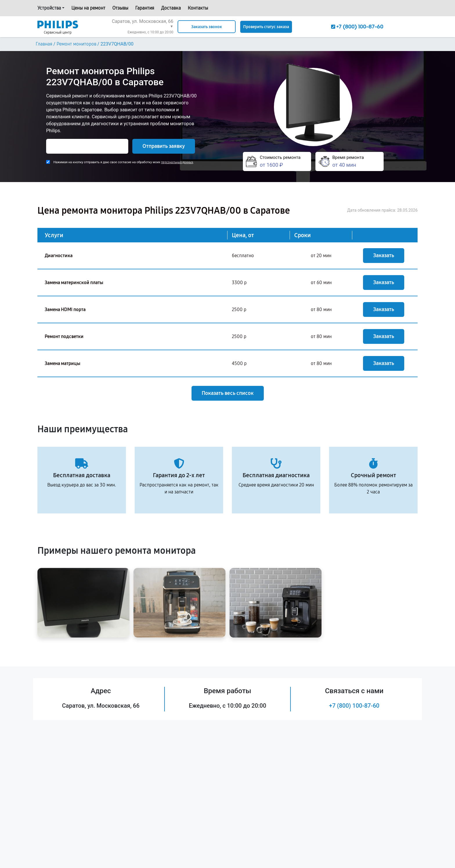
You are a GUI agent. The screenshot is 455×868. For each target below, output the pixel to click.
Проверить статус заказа (266, 27)
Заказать (384, 255)
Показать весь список (228, 393)
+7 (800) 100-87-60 (354, 706)
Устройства (49, 8)
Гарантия (145, 8)
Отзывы (120, 8)
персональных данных (177, 162)
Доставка (171, 8)
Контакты (198, 8)
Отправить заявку (164, 146)
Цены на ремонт (88, 8)
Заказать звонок (207, 27)
